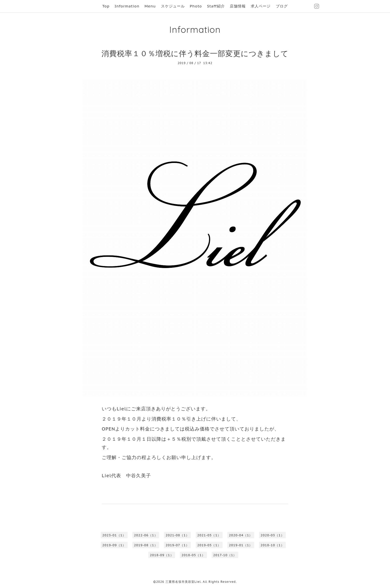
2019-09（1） (114, 545)
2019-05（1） (209, 545)
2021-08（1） (177, 535)
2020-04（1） (241, 535)
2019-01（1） (241, 545)
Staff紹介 (216, 6)
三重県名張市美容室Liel (183, 582)
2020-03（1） (272, 535)
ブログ (282, 6)
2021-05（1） (209, 535)
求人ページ (261, 6)
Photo (196, 6)
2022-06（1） (146, 535)
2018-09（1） (162, 555)
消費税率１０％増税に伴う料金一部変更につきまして (195, 53)
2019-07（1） (177, 545)
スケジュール (173, 6)
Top (106, 6)
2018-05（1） (193, 555)
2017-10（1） (225, 555)
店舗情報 (238, 6)
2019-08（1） (146, 545)
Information (127, 6)
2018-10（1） (272, 545)
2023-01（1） (114, 535)
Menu (150, 6)
